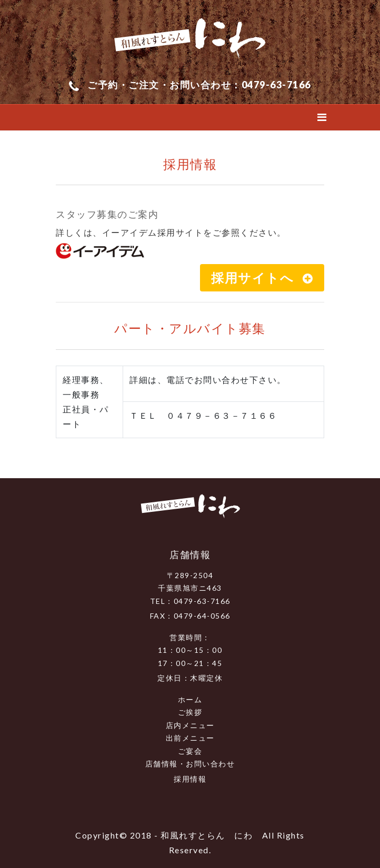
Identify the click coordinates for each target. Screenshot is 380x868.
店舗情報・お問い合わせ (190, 764)
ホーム (190, 699)
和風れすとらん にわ (207, 835)
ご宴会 (190, 751)
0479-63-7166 (276, 85)
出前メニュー (190, 738)
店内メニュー (190, 725)
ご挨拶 (190, 712)
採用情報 (190, 779)
